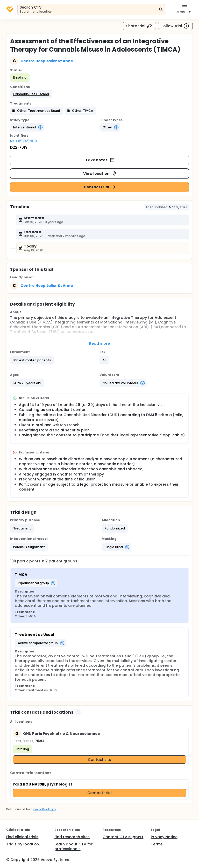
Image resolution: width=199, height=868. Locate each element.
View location (100, 174)
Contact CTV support (123, 837)
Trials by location (23, 844)
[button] (31, 94)
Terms (157, 844)
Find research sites (72, 837)
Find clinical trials (22, 837)
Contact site (100, 760)
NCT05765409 (23, 141)
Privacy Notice (164, 837)
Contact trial (100, 187)
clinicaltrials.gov (44, 809)
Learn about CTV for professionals (74, 846)
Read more (100, 343)
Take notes (100, 160)
